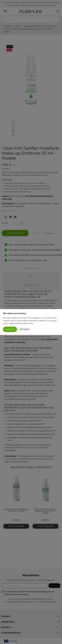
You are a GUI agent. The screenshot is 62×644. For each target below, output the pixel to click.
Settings (24, 329)
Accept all (10, 329)
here (31, 323)
